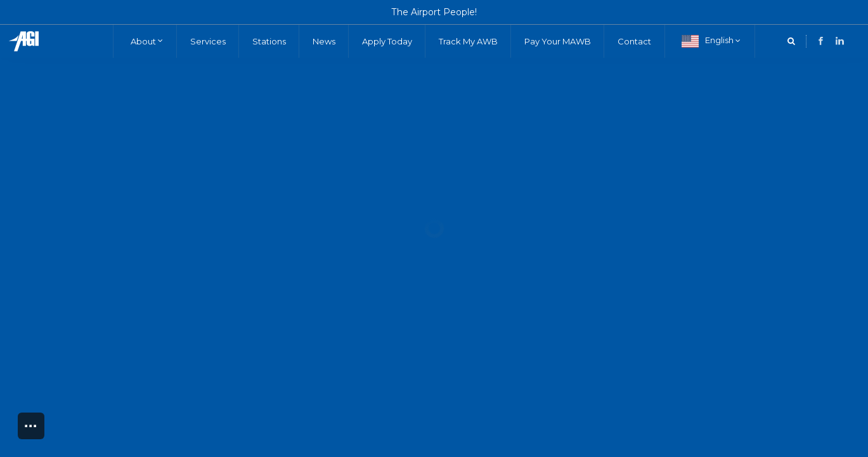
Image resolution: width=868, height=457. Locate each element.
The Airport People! (434, 12)
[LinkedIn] (821, 41)
